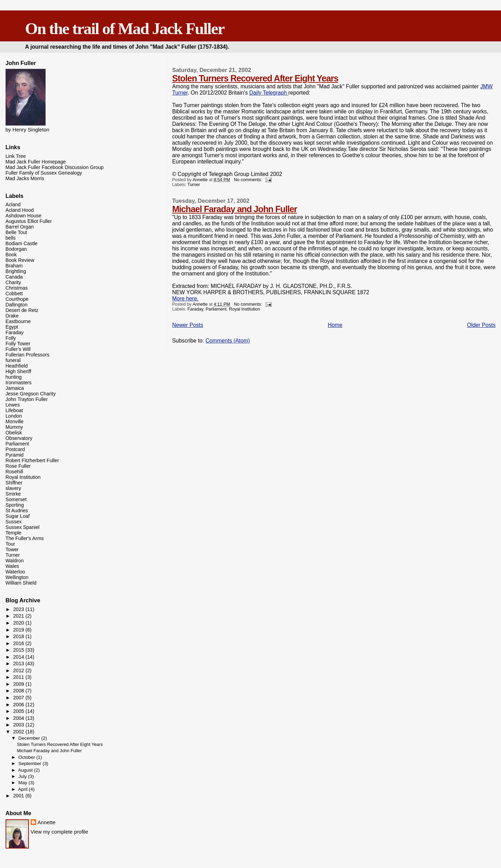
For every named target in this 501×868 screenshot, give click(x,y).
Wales (12, 566)
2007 (19, 698)
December (30, 738)
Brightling (16, 271)
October (27, 757)
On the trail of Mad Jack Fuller (125, 29)
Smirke (13, 494)
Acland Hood (20, 210)
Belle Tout (16, 232)
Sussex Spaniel (23, 527)
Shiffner (14, 483)
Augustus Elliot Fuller (29, 221)
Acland (13, 204)
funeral (13, 360)
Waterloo (15, 572)
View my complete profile (59, 832)
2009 (19, 684)
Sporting (15, 505)
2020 (19, 623)
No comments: (249, 180)
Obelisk (14, 433)
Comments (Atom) (228, 341)
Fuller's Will (18, 349)
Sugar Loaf (18, 516)
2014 (19, 657)
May (23, 783)
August (26, 770)
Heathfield (17, 366)
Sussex (14, 522)
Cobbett (14, 294)
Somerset (16, 499)
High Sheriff (18, 371)
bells (11, 238)
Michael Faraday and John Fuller (235, 209)
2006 (19, 705)
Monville (15, 421)
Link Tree (16, 156)
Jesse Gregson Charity (31, 394)
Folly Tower (18, 344)
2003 (19, 725)
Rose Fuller (18, 466)
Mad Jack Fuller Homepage (36, 162)
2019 (19, 630)
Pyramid (15, 455)
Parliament (216, 309)
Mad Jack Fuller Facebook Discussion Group (55, 167)
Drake (12, 316)
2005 (19, 711)
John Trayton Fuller (27, 399)
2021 (19, 616)
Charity (13, 282)
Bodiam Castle (22, 243)
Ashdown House (23, 216)
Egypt (12, 327)
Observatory (19, 438)
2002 (19, 732)
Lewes (13, 405)
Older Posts (481, 325)
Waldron (15, 561)
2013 (19, 664)
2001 (19, 796)
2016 (19, 643)
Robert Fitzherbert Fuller (32, 460)
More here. (185, 299)
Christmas (17, 288)
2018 (19, 636)
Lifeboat (14, 410)
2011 (19, 677)
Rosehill (14, 472)
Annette (47, 822)
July (23, 776)
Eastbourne (18, 321)
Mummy (14, 427)
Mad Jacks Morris (25, 178)
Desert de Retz (22, 310)
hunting (14, 377)
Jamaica (15, 388)
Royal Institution (245, 309)
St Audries (17, 511)
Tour (10, 544)
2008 (19, 691)
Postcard (15, 449)
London (14, 416)
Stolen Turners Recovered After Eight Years (255, 78)
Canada (14, 277)
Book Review (20, 260)
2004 (19, 718)
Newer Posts (188, 325)
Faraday (195, 309)
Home (335, 325)
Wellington (17, 577)
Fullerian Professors (27, 355)
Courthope (17, 299)
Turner (194, 185)
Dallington (17, 305)
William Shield (21, 583)
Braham (14, 266)
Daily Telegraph (269, 93)
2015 (19, 650)
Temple (14, 533)
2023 (19, 609)
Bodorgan (16, 249)
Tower (12, 549)
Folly (11, 338)
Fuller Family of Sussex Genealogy (44, 173)
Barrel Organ (20, 227)
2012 (19, 670)
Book (11, 255)
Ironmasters (19, 383)
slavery (13, 488)
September (31, 763)
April (23, 789)
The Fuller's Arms (25, 538)
